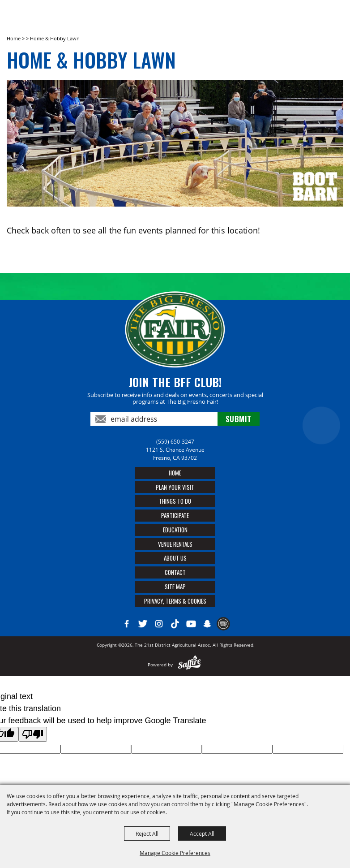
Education (175, 530)
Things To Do (175, 501)
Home (14, 38)
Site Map (175, 587)
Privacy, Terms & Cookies (175, 601)
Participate (175, 515)
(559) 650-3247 (175, 442)
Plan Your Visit (175, 487)
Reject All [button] (147, 833)
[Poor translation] (33, 734)
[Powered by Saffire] (190, 665)
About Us (175, 558)
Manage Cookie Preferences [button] (175, 853)
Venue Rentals (175, 544)
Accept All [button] (202, 833)
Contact (175, 572)
